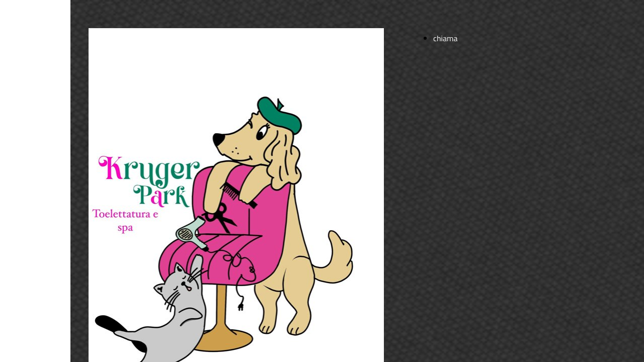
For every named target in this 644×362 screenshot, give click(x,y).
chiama (445, 38)
